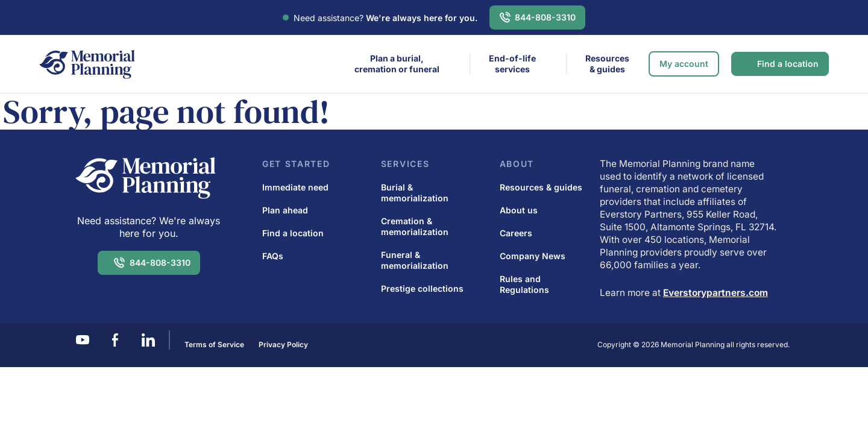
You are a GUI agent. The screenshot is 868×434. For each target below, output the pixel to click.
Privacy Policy (283, 344)
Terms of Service (214, 344)
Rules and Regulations (524, 284)
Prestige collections (422, 288)
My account (684, 64)
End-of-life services (512, 64)
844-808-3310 (545, 17)
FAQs (273, 256)
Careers (516, 233)
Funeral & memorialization (415, 260)
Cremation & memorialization (415, 226)
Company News (533, 256)
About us (519, 210)
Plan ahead (285, 210)
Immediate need (295, 187)
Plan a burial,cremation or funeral (397, 64)
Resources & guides (607, 64)
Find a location (788, 64)
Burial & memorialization (415, 193)
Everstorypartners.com (715, 293)
